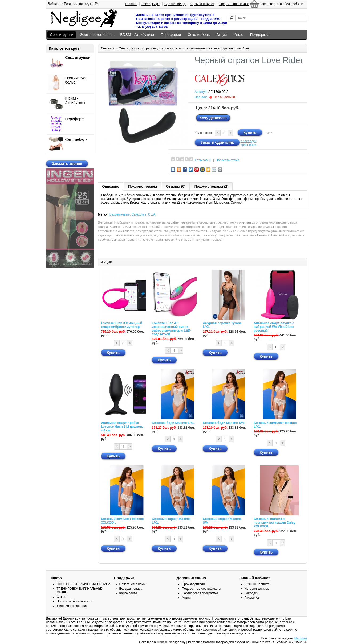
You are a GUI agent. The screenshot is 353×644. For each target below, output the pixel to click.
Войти (52, 4)
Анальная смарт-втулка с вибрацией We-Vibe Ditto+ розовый (274, 327)
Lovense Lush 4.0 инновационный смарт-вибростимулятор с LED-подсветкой (172, 329)
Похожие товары (143, 186)
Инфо (238, 35)
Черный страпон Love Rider (229, 48)
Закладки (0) (151, 4)
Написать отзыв (227, 160)
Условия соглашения (72, 606)
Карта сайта (128, 593)
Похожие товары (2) (211, 186)
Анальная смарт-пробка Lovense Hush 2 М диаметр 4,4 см (122, 427)
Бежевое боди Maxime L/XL (173, 423)
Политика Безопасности (74, 601)
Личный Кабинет (257, 584)
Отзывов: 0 (203, 160)
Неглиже (301, 638)
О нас (61, 597)
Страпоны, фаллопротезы (162, 48)
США (152, 214)
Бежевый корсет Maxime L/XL (171, 521)
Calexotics (139, 214)
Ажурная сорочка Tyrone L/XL (222, 325)
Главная (131, 4)
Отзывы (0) (176, 186)
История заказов (257, 589)
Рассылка (252, 598)
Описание (111, 186)
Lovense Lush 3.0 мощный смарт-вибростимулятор (122, 325)
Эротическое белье (97, 35)
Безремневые (195, 48)
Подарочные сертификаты (202, 589)
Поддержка (260, 35)
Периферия (171, 35)
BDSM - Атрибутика (137, 35)
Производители (193, 584)
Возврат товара (131, 589)
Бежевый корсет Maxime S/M (222, 521)
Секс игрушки (62, 35)
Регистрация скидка (81, 4)
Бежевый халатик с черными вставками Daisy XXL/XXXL (275, 523)
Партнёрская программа (200, 593)
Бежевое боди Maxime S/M (224, 423)
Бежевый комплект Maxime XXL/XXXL (122, 521)
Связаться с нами (132, 584)
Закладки (251, 593)
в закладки (249, 141)
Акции (222, 35)
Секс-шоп (108, 48)
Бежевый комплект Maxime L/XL (275, 425)
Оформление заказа (234, 4)
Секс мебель (199, 35)
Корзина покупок (202, 4)
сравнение (248, 145)
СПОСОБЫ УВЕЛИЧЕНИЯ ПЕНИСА (84, 584)
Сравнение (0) (175, 4)
